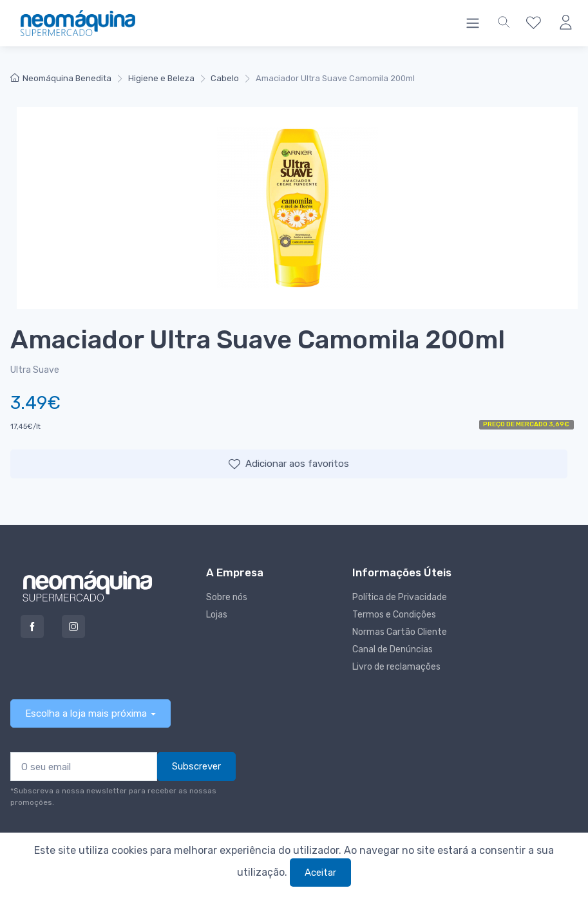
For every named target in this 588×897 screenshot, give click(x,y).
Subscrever (196, 766)
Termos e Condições (394, 615)
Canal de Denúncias (393, 649)
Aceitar (320, 873)
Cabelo (225, 78)
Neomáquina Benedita (61, 78)
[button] (504, 23)
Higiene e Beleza (161, 78)
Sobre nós (227, 597)
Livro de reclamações (396, 667)
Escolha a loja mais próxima (86, 713)
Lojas (217, 615)
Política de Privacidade (400, 597)
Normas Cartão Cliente (400, 632)
